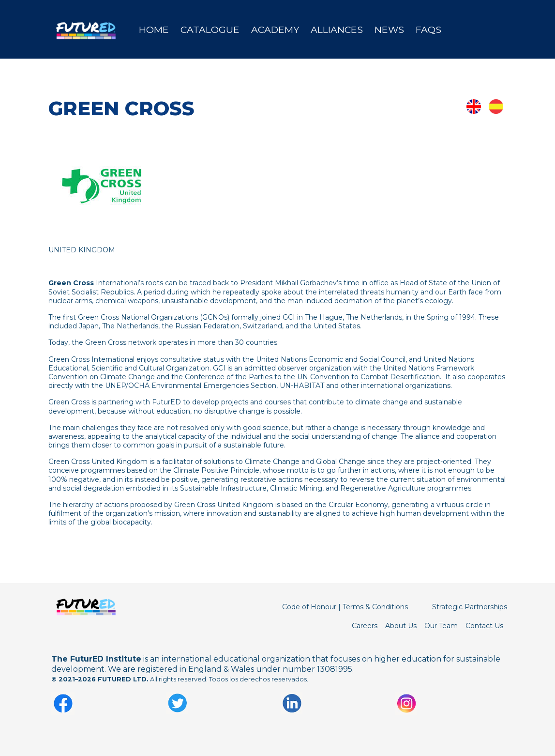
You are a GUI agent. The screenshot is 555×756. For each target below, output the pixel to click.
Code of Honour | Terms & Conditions (345, 607)
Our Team (441, 626)
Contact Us (484, 626)
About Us (401, 626)
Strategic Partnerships (470, 607)
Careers (365, 626)
